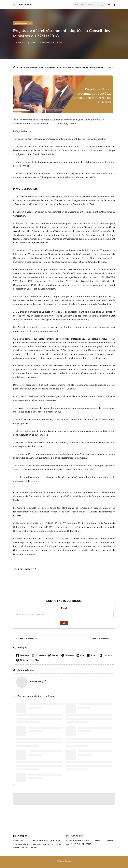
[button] (14, 5)
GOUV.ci (29, 569)
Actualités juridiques (23, 23)
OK (64, 623)
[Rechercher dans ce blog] (87, 5)
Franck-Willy (21, 43)
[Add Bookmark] (59, 43)
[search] (102, 5)
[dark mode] (109, 5)
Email (64, 608)
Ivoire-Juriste (25, 5)
